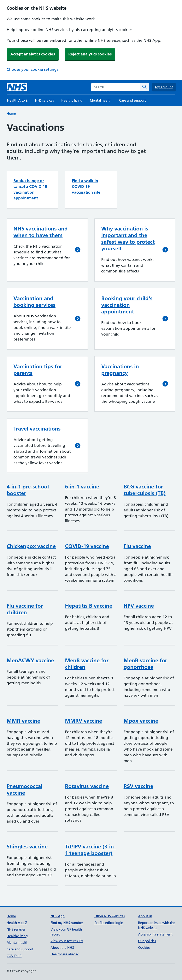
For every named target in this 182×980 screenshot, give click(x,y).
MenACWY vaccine (30, 660)
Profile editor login (109, 923)
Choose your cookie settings (32, 69)
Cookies (144, 948)
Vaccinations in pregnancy (120, 370)
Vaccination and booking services (34, 302)
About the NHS (62, 948)
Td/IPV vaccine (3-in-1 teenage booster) (90, 850)
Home (11, 114)
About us (145, 916)
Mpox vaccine (141, 721)
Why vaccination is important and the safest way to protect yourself (128, 239)
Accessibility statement (155, 934)
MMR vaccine (23, 721)
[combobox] (116, 87)
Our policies (147, 941)
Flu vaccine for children (25, 609)
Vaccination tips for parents (38, 370)
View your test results (67, 941)
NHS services (44, 100)
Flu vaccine (137, 546)
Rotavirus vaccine (87, 786)
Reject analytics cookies (90, 54)
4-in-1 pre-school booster (28, 490)
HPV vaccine (139, 606)
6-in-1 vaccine (82, 487)
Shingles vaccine (27, 847)
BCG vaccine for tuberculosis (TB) (145, 490)
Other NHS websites (110, 916)
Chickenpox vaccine (31, 546)
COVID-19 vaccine (87, 546)
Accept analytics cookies (33, 54)
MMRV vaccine (84, 721)
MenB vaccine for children (87, 664)
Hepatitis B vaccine (89, 606)
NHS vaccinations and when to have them (41, 232)
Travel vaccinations (37, 429)
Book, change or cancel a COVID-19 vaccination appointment (30, 189)
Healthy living (72, 100)
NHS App (58, 916)
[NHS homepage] (17, 87)
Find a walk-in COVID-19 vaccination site (86, 187)
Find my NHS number (67, 923)
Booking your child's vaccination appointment (127, 305)
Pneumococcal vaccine (24, 789)
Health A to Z (17, 100)
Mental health (101, 100)
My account (164, 87)
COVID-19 (14, 956)
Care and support (132, 100)
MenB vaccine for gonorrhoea (145, 664)
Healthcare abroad (65, 954)
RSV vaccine (138, 786)
